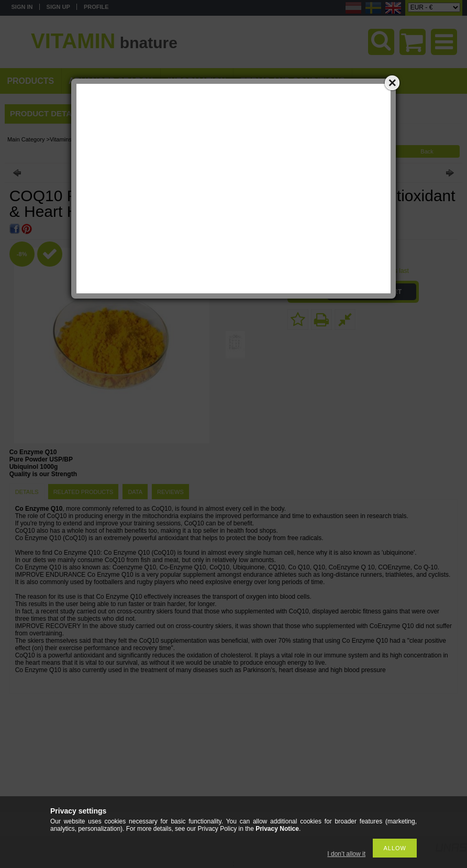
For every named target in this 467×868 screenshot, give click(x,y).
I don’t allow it (346, 854)
